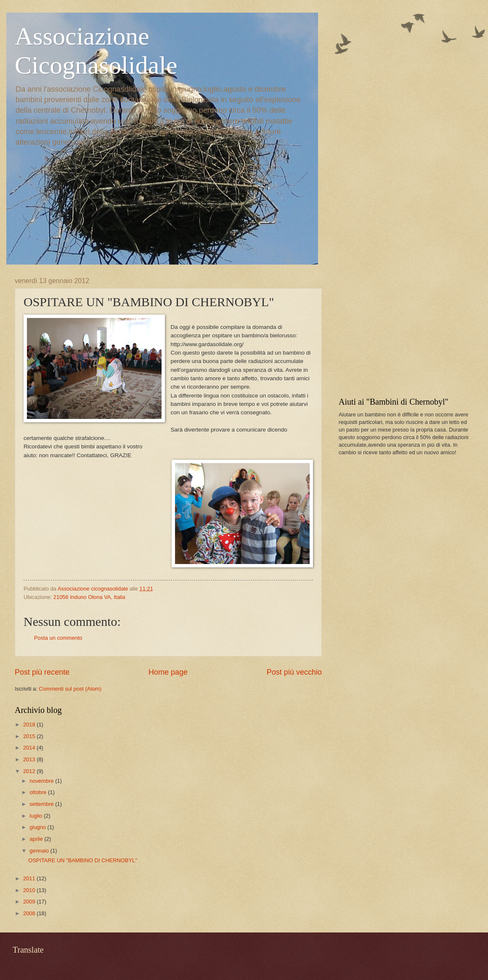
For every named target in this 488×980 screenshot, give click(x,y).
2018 (30, 724)
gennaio (40, 851)
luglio (37, 816)
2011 (30, 878)
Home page (168, 672)
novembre (42, 781)
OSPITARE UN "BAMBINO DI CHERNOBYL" (83, 860)
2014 (30, 748)
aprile (37, 839)
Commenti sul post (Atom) (70, 689)
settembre (42, 804)
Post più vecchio (294, 672)
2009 (30, 902)
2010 (30, 890)
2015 (30, 736)
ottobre (39, 792)
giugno (38, 827)
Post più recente (42, 672)
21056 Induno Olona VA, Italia (89, 597)
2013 (30, 759)
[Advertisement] (402, 330)
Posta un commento (58, 638)
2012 (30, 771)
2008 (30, 913)
